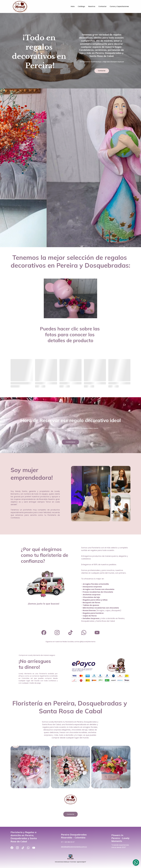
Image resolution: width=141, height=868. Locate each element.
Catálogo (81, 6)
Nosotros (92, 6)
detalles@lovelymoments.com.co (74, 847)
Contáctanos (70, 442)
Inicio (73, 6)
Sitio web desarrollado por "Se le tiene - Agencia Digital (70, 862)
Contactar (102, 6)
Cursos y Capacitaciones (119, 6)
